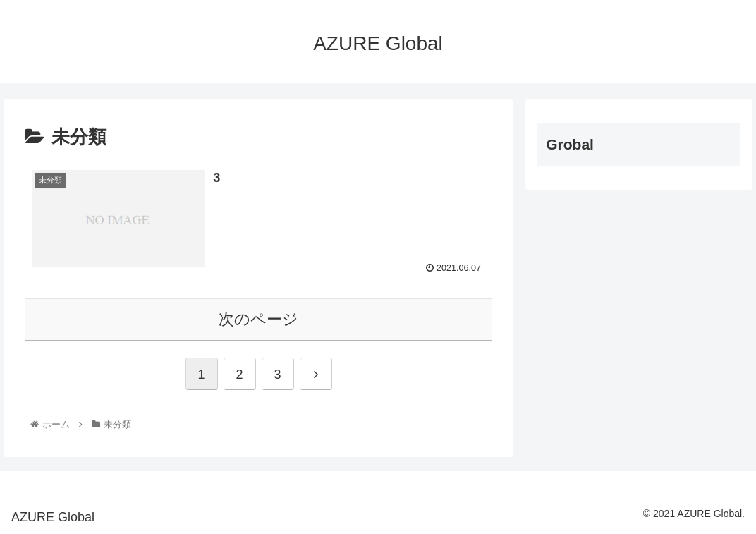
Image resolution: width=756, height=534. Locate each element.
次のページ (258, 319)
